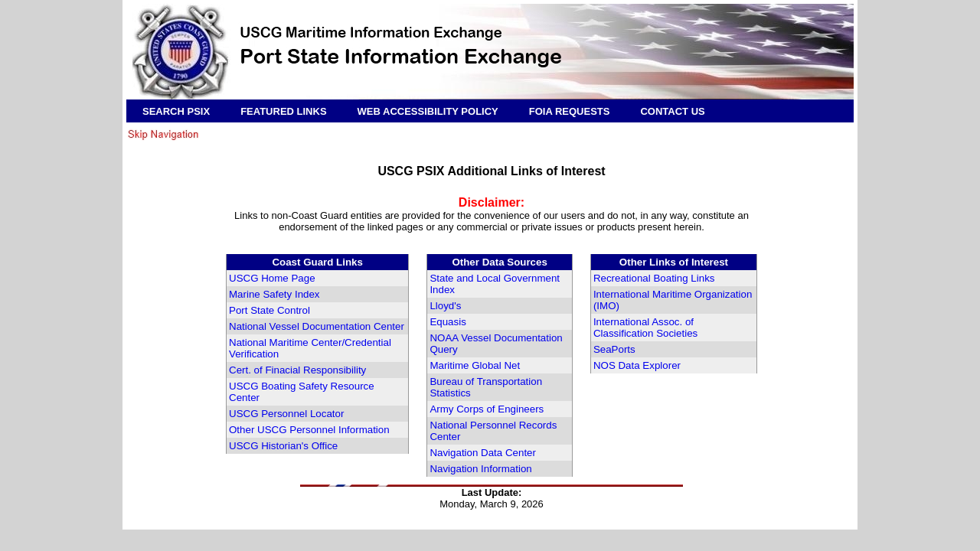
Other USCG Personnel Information (309, 430)
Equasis (448, 322)
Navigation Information (480, 469)
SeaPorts (614, 349)
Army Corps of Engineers (487, 409)
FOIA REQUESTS (570, 111)
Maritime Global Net (475, 365)
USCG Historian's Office (283, 446)
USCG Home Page (272, 278)
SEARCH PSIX (176, 111)
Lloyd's (445, 306)
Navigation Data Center (483, 453)
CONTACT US (672, 111)
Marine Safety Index (274, 294)
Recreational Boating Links (654, 278)
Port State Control (269, 310)
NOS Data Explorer (637, 365)
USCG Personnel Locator (286, 414)
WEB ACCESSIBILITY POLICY (428, 111)
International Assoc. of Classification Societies (645, 328)
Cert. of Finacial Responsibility (297, 370)
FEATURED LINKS (283, 111)
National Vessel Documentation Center (317, 326)
